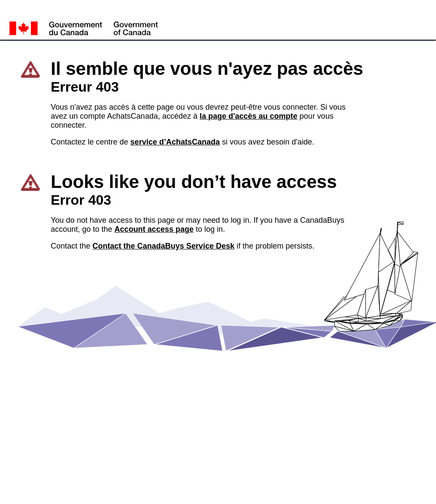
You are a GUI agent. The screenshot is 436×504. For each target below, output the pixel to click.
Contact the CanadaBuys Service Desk (163, 246)
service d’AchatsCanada (175, 142)
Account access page (154, 229)
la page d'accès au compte (248, 116)
